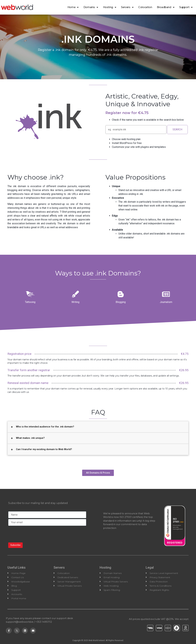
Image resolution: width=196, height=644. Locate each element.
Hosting (110, 7)
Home (73, 7)
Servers (127, 7)
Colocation (145, 7)
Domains (91, 7)
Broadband (166, 7)
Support (186, 7)
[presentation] (33, 534)
